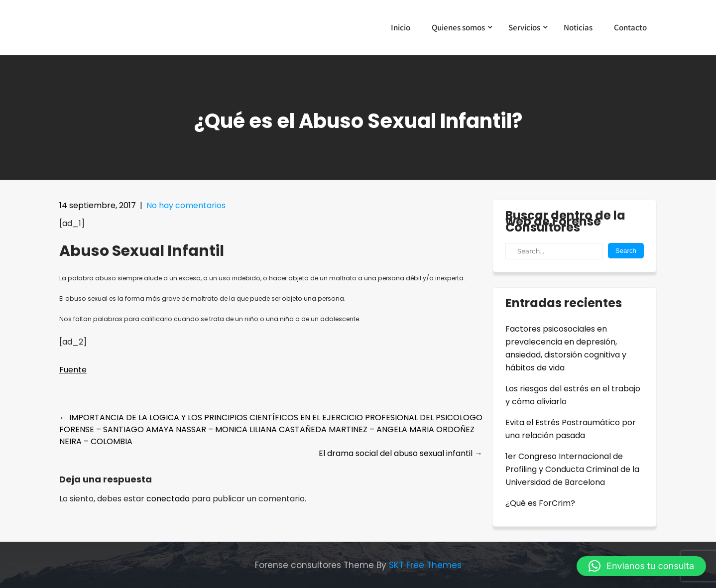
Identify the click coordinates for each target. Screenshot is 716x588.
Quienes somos (458, 27)
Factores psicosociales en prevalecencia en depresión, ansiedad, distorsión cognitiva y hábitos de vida (566, 348)
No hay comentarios (186, 205)
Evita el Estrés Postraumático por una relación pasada (571, 429)
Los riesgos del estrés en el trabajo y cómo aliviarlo (573, 395)
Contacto (630, 27)
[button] (641, 566)
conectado (168, 499)
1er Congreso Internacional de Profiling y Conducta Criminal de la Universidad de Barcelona (572, 469)
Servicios (524, 27)
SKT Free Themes (425, 565)
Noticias (578, 27)
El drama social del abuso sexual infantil (401, 453)
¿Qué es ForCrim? (540, 503)
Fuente (73, 370)
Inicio (401, 27)
